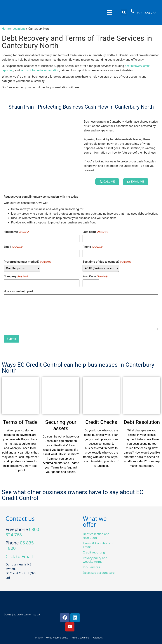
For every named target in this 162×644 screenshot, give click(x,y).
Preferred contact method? (27, 262)
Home (6, 29)
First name (16, 232)
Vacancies (98, 638)
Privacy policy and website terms (95, 560)
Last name (95, 232)
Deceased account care (99, 573)
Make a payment (80, 638)
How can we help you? (18, 291)
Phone (93, 247)
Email (13, 247)
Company (16, 276)
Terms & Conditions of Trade (98, 545)
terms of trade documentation (40, 70)
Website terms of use (57, 638)
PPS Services (92, 567)
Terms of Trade (20, 422)
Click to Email (19, 556)
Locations (19, 29)
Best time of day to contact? (107, 262)
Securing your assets (61, 425)
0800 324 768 (146, 13)
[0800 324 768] (132, 12)
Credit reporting (94, 552)
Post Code (95, 276)
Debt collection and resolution (96, 536)
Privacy (39, 638)
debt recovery (133, 66)
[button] (124, 12)
